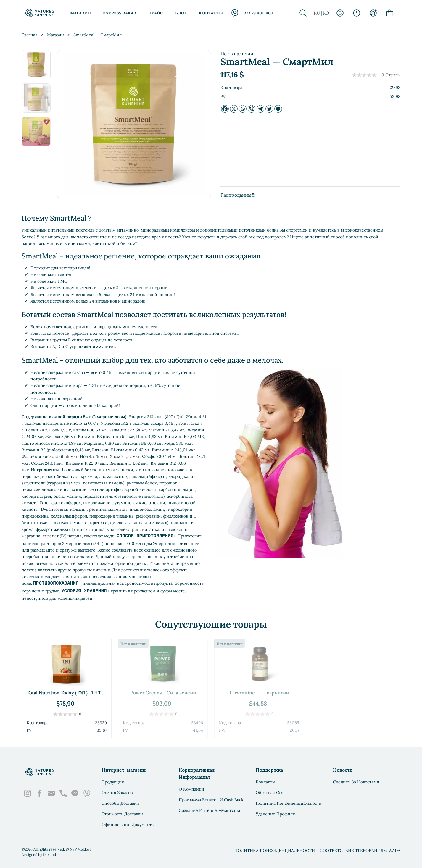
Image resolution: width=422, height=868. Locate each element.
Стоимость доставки (122, 814)
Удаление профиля (275, 814)
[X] (234, 109)
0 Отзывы (391, 75)
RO (326, 13)
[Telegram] (260, 109)
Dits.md (49, 855)
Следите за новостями (356, 782)
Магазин (80, 13)
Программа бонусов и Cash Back (211, 800)
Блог (181, 13)
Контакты (211, 13)
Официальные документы (128, 825)
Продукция (113, 782)
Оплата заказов (117, 793)
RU (317, 13)
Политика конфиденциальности (289, 803)
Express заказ (120, 13)
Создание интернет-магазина (209, 810)
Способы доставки (120, 803)
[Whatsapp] (243, 109)
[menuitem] (37, 65)
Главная (30, 35)
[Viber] (252, 109)
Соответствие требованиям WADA (360, 851)
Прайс (156, 13)
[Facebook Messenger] (278, 109)
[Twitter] (269, 109)
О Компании (191, 789)
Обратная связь (272, 793)
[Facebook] (225, 109)
